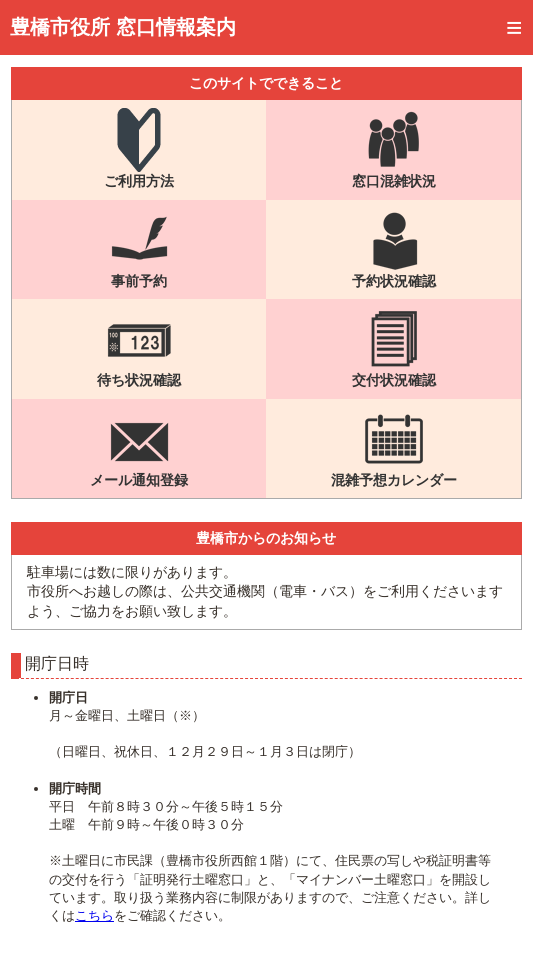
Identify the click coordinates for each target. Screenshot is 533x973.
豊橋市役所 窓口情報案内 (123, 27)
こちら (94, 915)
